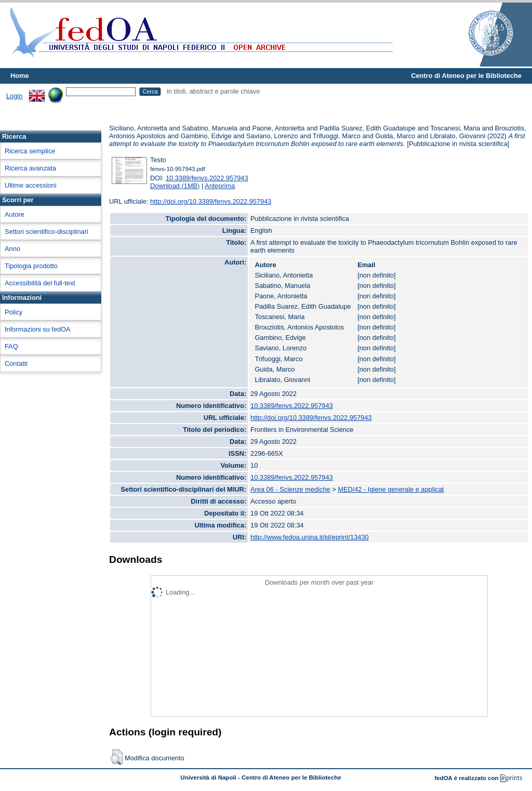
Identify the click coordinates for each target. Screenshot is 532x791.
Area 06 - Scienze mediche (290, 489)
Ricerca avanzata (30, 168)
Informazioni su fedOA (38, 329)
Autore (15, 214)
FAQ (11, 346)
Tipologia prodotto (31, 266)
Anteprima (220, 186)
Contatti (16, 364)
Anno (12, 249)
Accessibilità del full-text (40, 283)
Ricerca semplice (30, 151)
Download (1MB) (175, 186)
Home (20, 76)
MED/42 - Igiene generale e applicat (391, 489)
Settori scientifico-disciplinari (46, 232)
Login (14, 96)
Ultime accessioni (31, 185)
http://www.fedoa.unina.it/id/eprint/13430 (310, 537)
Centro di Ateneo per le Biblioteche (466, 76)
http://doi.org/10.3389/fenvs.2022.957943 (211, 201)
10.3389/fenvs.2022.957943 (207, 178)
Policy (14, 312)
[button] (117, 757)
